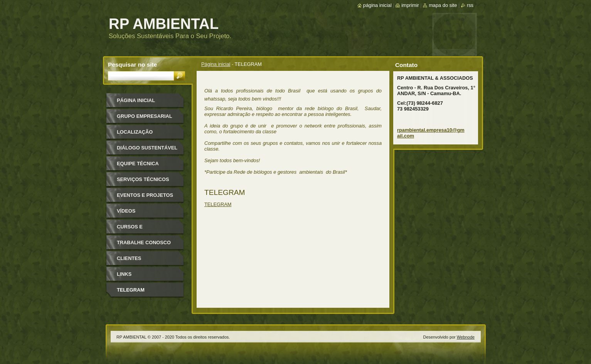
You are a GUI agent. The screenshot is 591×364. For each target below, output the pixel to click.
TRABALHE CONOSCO (144, 242)
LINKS (124, 274)
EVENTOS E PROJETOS (145, 195)
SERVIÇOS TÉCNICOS (143, 179)
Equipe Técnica (138, 164)
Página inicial (216, 64)
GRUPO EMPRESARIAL (145, 116)
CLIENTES (129, 258)
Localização (135, 132)
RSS (470, 5)
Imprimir (410, 5)
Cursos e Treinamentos (136, 229)
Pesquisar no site (132, 65)
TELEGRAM (218, 204)
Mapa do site (443, 5)
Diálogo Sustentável (147, 148)
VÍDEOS (126, 211)
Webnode (466, 337)
